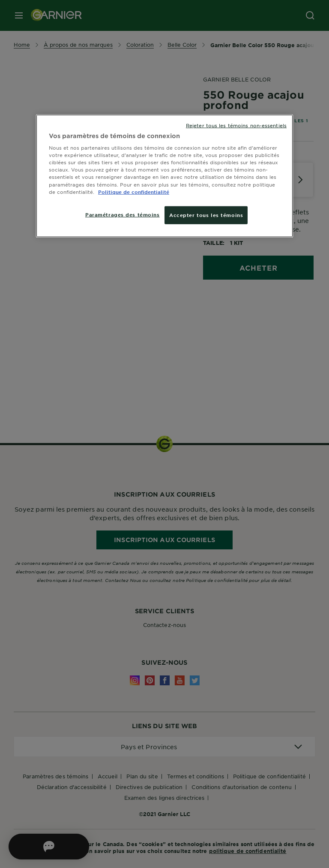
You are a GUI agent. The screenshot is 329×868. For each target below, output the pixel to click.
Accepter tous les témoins (206, 214)
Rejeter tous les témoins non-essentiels (236, 125)
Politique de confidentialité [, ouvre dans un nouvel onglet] (134, 191)
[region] (164, 176)
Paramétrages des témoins (123, 214)
